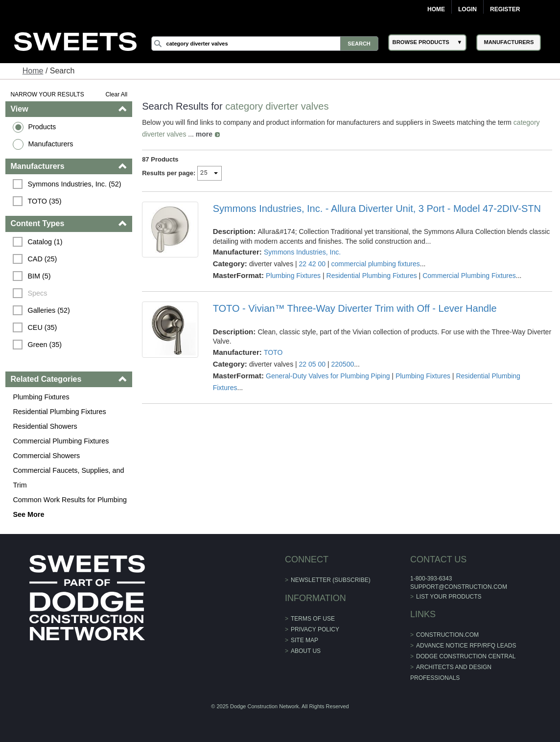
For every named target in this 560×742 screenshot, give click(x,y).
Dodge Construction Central (466, 656)
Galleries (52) (48, 310)
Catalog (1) (45, 242)
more (204, 134)
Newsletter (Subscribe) (331, 580)
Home (436, 9)
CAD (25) (42, 259)
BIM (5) (39, 276)
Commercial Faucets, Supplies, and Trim (68, 478)
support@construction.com (459, 587)
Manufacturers (50, 144)
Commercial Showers (46, 456)
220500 (342, 364)
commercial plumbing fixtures (375, 264)
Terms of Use (313, 619)
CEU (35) (42, 327)
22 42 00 (313, 264)
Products (42, 127)
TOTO (273, 352)
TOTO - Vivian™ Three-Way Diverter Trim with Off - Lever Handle (355, 308)
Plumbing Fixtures (41, 397)
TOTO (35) (44, 201)
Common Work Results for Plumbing (70, 500)
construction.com (447, 635)
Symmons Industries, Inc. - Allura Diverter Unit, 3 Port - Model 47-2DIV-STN (377, 209)
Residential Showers (45, 426)
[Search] (265, 44)
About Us (306, 651)
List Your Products (449, 597)
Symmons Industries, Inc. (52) (74, 184)
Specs (37, 293)
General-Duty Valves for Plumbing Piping (328, 376)
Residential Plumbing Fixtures (59, 412)
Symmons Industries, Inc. (302, 252)
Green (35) (45, 345)
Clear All (116, 94)
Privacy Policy (315, 629)
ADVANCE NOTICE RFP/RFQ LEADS (466, 646)
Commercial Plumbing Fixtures (61, 441)
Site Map (304, 640)
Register (505, 9)
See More (28, 514)
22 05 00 (313, 364)
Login (467, 9)
